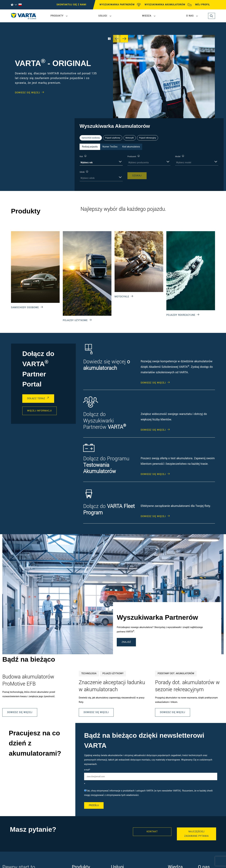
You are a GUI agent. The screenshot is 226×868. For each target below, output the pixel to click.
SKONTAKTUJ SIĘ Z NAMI (71, 5)
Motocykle (122, 297)
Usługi (103, 16)
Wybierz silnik (88, 178)
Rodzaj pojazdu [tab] (90, 147)
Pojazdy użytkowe (75, 320)
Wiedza (147, 16)
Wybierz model (184, 163)
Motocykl (130, 138)
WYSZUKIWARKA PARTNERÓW (120, 5)
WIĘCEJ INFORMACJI (39, 411)
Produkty (57, 16)
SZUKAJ (137, 176)
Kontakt (152, 832)
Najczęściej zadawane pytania (196, 834)
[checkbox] (151, 793)
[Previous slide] (117, 39)
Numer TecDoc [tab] (110, 147)
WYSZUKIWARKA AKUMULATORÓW (168, 5)
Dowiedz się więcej (20, 712)
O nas (190, 16)
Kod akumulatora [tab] (131, 147)
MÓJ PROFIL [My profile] (205, 5)
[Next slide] (124, 39)
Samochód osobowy (91, 138)
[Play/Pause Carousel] (109, 39)
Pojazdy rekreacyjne (181, 315)
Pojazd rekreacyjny (148, 138)
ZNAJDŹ (126, 642)
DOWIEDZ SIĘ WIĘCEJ (27, 93)
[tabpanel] (149, 168)
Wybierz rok (87, 163)
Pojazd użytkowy (113, 138)
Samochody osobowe (25, 307)
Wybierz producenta (139, 163)
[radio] (151, 793)
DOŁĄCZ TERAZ (36, 398)
